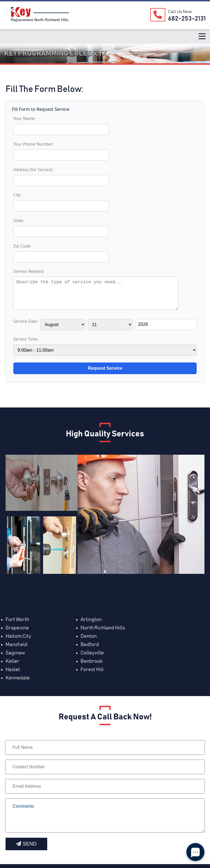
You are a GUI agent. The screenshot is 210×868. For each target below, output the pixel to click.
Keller (78, 521)
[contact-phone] (105, 618)
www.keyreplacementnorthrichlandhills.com (55, 747)
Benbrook (148, 521)
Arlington (82, 496)
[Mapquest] (12, 843)
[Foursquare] (103, 843)
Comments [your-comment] (105, 667)
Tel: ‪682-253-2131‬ (27, 764)
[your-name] (105, 599)
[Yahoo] (90, 843)
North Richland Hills (28, 504)
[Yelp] (51, 843)
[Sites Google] (77, 843)
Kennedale (149, 529)
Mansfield (17, 512)
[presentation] (48, 697)
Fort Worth (17, 496)
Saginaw (147, 512)
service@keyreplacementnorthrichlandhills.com (59, 756)
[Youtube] (25, 843)
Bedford (80, 512)
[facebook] (38, 843)
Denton (145, 504)
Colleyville (17, 521)
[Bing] (119, 843)
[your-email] (105, 637)
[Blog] (64, 843)
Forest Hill (83, 529)
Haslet (13, 529)
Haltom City (84, 504)
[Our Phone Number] (156, 14)
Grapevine (149, 496)
